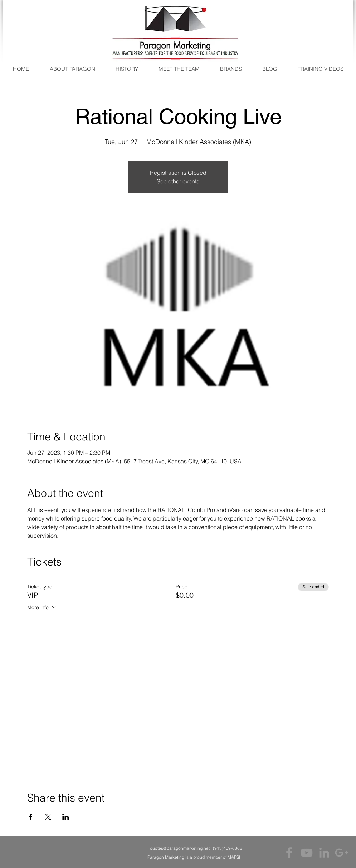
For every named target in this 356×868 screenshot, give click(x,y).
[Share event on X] (48, 817)
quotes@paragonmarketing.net (180, 848)
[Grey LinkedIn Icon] (324, 853)
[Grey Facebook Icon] (289, 853)
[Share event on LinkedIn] (66, 817)
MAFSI (234, 857)
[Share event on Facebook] (31, 817)
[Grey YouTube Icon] (307, 853)
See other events (178, 181)
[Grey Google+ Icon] (342, 853)
